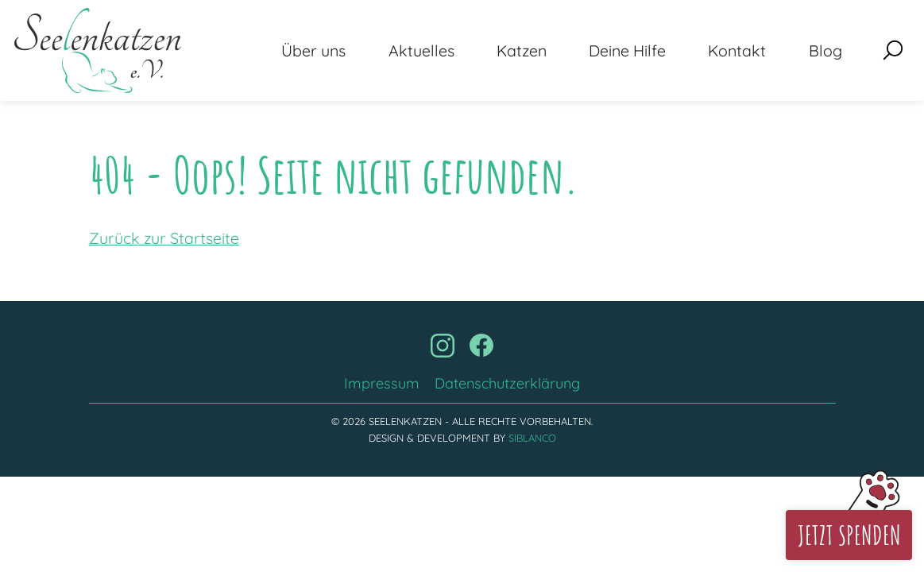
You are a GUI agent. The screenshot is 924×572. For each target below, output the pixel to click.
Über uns (313, 50)
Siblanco (532, 438)
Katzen (522, 50)
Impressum (382, 383)
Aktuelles (421, 50)
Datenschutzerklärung (507, 383)
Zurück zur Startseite (164, 238)
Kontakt (737, 50)
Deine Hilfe (627, 50)
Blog (825, 50)
